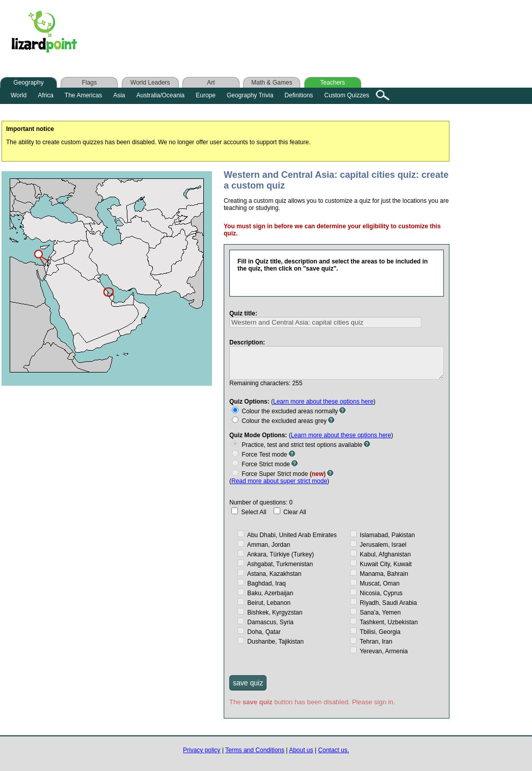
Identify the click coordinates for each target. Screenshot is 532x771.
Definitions (299, 95)
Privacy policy (202, 749)
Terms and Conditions (255, 749)
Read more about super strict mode (279, 480)
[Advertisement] (289, 34)
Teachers (332, 83)
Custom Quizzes (347, 95)
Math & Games (272, 83)
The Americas (83, 95)
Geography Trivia (250, 95)
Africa (46, 95)
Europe (206, 95)
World (19, 95)
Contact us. (334, 749)
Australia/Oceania (161, 95)
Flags (89, 83)
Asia (119, 95)
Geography (28, 83)
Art (211, 83)
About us (301, 749)
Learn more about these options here (323, 401)
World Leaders (150, 83)
